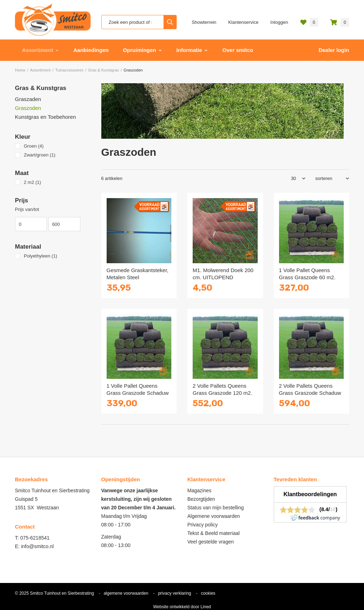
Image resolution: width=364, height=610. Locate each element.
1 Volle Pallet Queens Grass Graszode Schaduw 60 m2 (138, 393)
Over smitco (238, 50)
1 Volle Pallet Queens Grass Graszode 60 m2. (307, 274)
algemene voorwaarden (126, 593)
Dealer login (334, 50)
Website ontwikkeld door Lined (182, 607)
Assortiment (38, 50)
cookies (208, 593)
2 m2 (32, 182)
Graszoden (28, 108)
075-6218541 (35, 538)
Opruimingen (140, 50)
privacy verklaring (174, 593)
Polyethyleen (41, 256)
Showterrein (204, 22)
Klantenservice (243, 22)
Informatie (189, 50)
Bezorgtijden (201, 499)
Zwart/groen (40, 155)
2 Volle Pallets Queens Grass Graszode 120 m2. (223, 389)
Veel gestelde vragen (211, 542)
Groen (34, 146)
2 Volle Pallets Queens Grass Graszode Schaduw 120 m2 (310, 393)
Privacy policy (203, 525)
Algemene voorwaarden (214, 516)
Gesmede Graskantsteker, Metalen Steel (138, 274)
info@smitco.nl (37, 546)
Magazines (199, 490)
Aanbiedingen (91, 50)
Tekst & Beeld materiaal (213, 533)
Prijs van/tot (27, 209)
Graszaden (28, 99)
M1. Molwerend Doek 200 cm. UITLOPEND (223, 274)
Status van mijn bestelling (216, 508)
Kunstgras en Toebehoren (45, 117)
